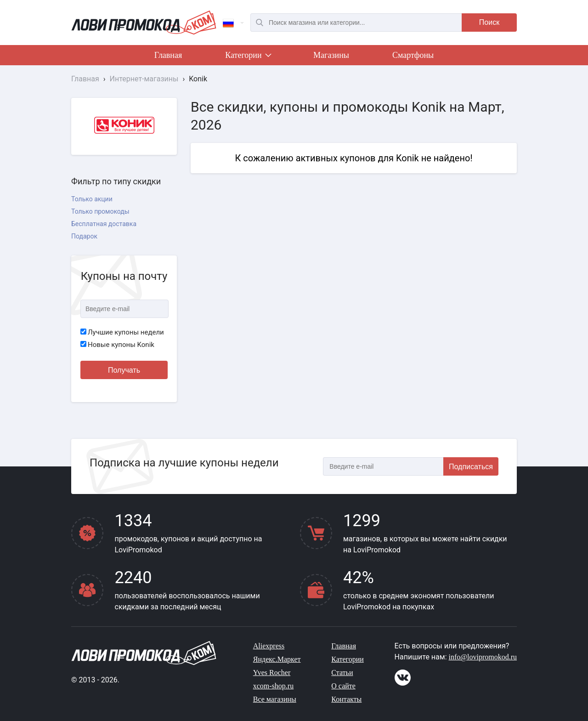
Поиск (489, 22)
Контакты (346, 699)
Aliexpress (269, 646)
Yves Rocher (272, 673)
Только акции (92, 199)
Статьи (342, 673)
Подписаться (471, 467)
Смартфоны (413, 55)
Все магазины (275, 699)
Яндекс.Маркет (277, 659)
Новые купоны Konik (117, 345)
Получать (124, 370)
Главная (168, 55)
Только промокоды (100, 211)
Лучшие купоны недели (122, 332)
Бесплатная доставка (104, 224)
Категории (248, 57)
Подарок (84, 236)
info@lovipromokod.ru (483, 657)
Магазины (331, 55)
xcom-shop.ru (273, 686)
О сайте (343, 686)
